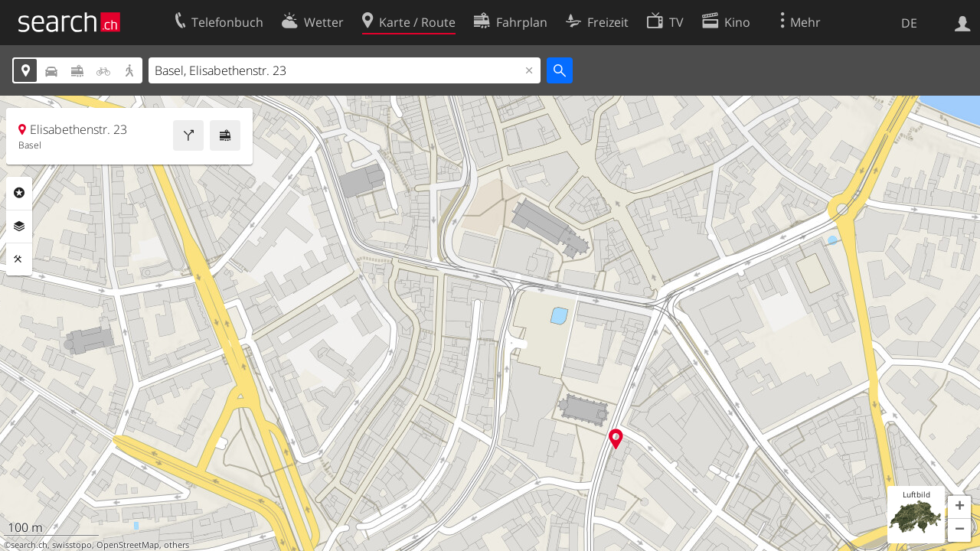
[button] (959, 507)
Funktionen (19, 259)
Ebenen (19, 227)
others (176, 545)
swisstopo (72, 545)
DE (909, 23)
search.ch (29, 545)
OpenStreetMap (128, 545)
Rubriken (19, 193)
